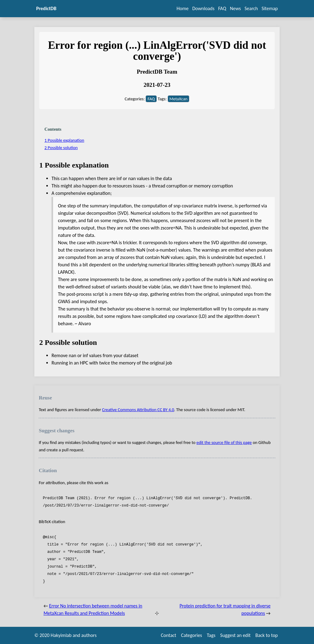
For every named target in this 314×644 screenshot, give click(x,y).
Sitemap (270, 8)
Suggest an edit (235, 635)
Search (251, 8)
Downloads (203, 8)
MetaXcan (179, 99)
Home (183, 8)
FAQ (222, 8)
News (235, 8)
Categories (191, 635)
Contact (169, 635)
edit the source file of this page (224, 442)
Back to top (267, 635)
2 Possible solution (61, 148)
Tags (211, 635)
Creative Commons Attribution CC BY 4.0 (138, 410)
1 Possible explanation (64, 140)
